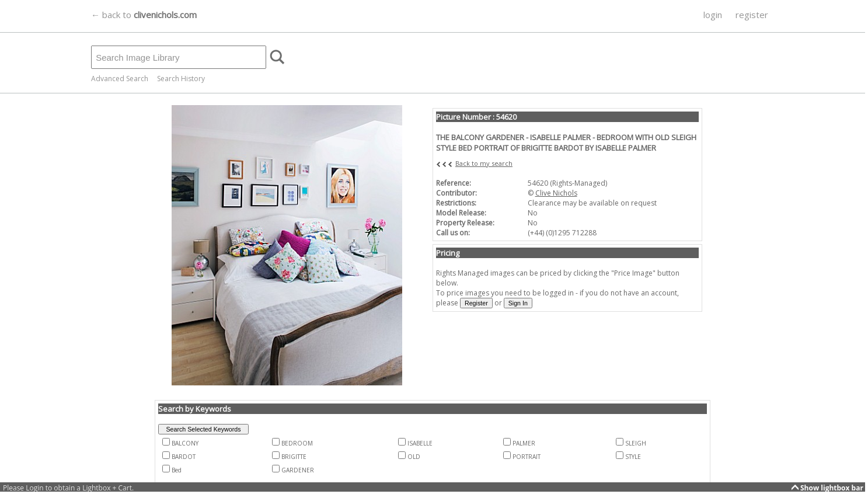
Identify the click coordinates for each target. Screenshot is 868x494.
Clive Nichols (556, 193)
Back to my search (484, 163)
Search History (181, 79)
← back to (144, 15)
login (713, 15)
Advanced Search (120, 79)
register (752, 15)
